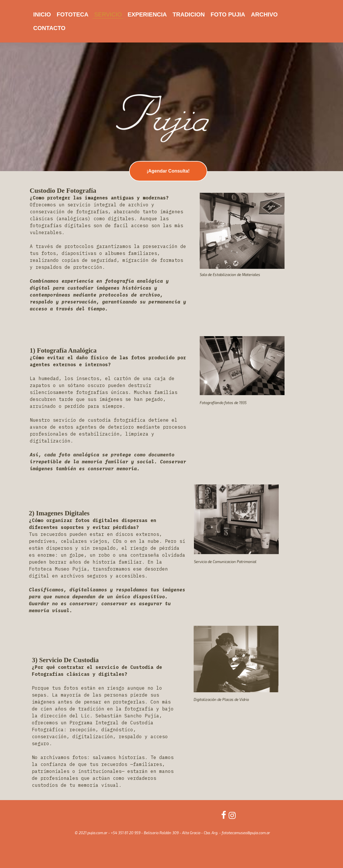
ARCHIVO (264, 14)
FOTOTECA (73, 14)
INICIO (42, 14)
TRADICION (189, 14)
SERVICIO (108, 14)
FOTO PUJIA (228, 14)
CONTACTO (49, 28)
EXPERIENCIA (147, 14)
